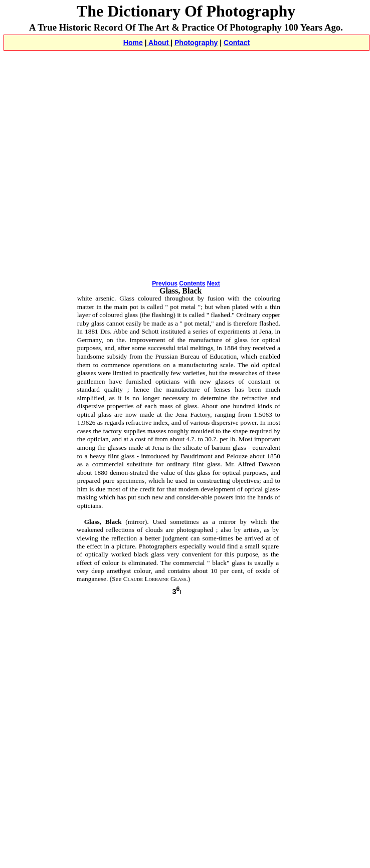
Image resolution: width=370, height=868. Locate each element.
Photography (196, 43)
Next (214, 283)
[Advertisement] (94, 178)
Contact (237, 43)
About (159, 43)
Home (133, 43)
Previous (165, 283)
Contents (192, 283)
